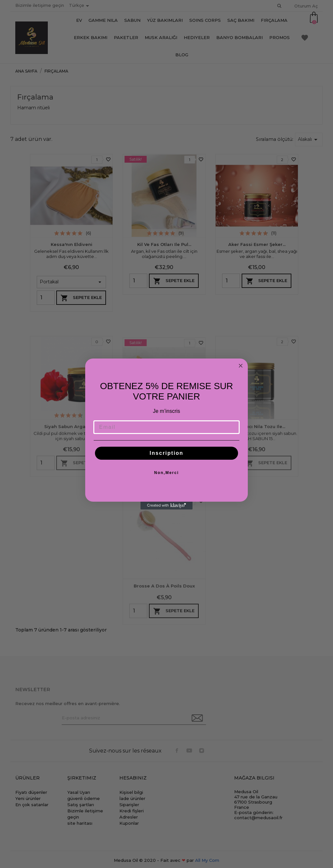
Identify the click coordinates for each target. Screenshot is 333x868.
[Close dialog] (241, 366)
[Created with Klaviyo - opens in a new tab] (166, 506)
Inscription (166, 453)
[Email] (166, 427)
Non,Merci (166, 473)
